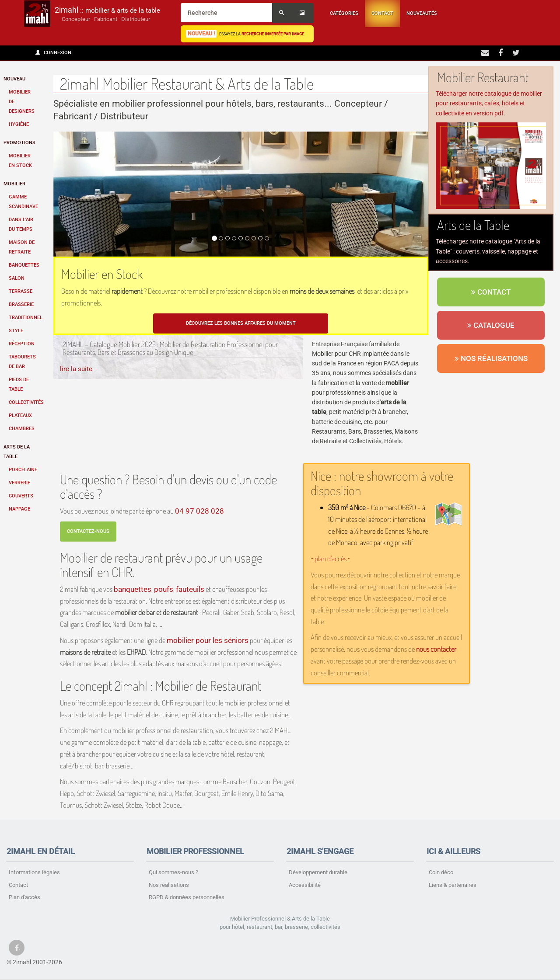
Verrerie (19, 483)
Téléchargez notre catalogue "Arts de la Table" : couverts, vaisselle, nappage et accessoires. (488, 251)
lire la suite (76, 369)
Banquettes (24, 265)
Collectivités (26, 402)
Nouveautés (422, 13)
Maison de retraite (22, 247)
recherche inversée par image (273, 34)
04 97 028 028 (199, 511)
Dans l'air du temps (21, 224)
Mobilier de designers (22, 102)
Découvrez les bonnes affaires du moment (241, 323)
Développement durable (318, 872)
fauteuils (190, 589)
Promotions (19, 143)
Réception (22, 344)
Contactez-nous (88, 531)
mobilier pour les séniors (208, 640)
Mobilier (14, 184)
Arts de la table (17, 452)
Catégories (344, 13)
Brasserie (21, 304)
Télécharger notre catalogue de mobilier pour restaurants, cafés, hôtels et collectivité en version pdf (489, 103)
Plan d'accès (24, 897)
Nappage (19, 509)
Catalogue (491, 325)
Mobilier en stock (20, 161)
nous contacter (436, 649)
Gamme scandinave (23, 202)
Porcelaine (23, 470)
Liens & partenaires (453, 885)
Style (16, 331)
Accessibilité (305, 885)
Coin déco (441, 872)
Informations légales (34, 872)
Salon (17, 278)
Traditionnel (26, 318)
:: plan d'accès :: (331, 558)
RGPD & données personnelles (187, 897)
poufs (164, 589)
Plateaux (20, 415)
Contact (382, 13)
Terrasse (21, 291)
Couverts (21, 496)
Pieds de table (19, 384)
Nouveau (14, 79)
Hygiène (19, 124)
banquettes (133, 589)
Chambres (22, 429)
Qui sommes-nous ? (173, 872)
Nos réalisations (491, 358)
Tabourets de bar (22, 362)
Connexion (53, 53)
